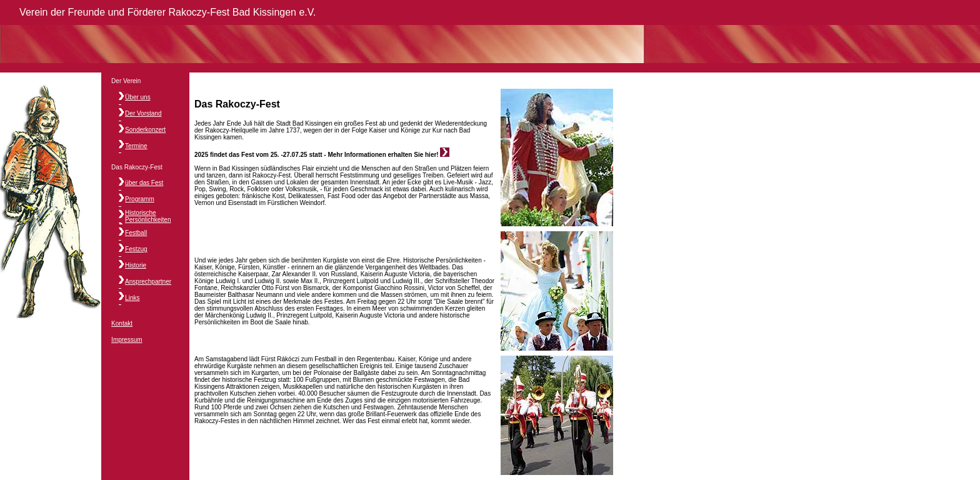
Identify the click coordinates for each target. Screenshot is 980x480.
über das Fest (144, 183)
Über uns (138, 97)
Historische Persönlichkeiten (148, 216)
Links (132, 298)
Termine (136, 146)
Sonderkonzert (145, 130)
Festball (136, 233)
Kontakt (122, 323)
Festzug (136, 249)
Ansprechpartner (148, 282)
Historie (136, 265)
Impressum (127, 340)
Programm (140, 199)
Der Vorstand (143, 113)
